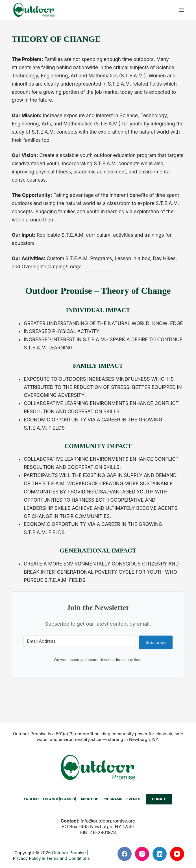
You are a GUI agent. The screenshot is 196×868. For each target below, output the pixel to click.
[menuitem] (31, 799)
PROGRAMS (112, 799)
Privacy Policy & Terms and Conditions (51, 858)
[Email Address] (80, 641)
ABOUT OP (89, 799)
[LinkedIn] (160, 854)
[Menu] (182, 10)
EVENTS (133, 799)
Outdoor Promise (69, 853)
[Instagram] (142, 854)
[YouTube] (177, 854)
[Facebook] (125, 854)
